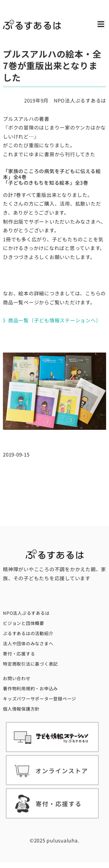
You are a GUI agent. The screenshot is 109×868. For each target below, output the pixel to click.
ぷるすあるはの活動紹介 (28, 633)
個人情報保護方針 (21, 709)
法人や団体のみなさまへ (28, 643)
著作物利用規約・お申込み (30, 688)
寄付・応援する (19, 654)
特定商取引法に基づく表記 (30, 664)
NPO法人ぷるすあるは (26, 613)
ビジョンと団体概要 (24, 623)
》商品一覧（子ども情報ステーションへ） (52, 320)
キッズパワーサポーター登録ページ (40, 699)
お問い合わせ (17, 678)
